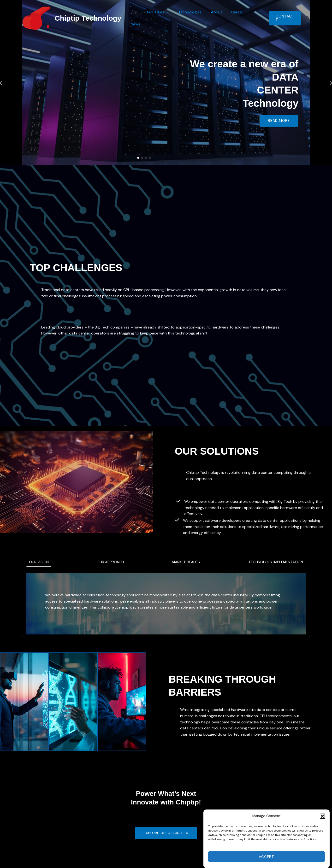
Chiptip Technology (88, 18)
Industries (162, 18)
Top (140, 18)
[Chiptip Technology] (36, 18)
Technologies (193, 18)
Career (237, 18)
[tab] (39, 562)
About (217, 18)
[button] (322, 829)
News (255, 18)
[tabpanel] (166, 604)
